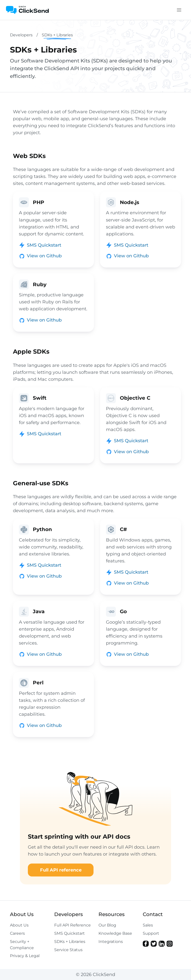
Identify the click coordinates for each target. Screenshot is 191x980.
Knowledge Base (115, 933)
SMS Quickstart (70, 933)
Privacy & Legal (25, 956)
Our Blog (107, 925)
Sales (148, 925)
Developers (21, 35)
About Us (19, 925)
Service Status (68, 950)
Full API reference (61, 870)
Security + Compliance (22, 945)
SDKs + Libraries (70, 942)
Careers (17, 933)
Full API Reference (72, 925)
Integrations (111, 942)
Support (151, 933)
